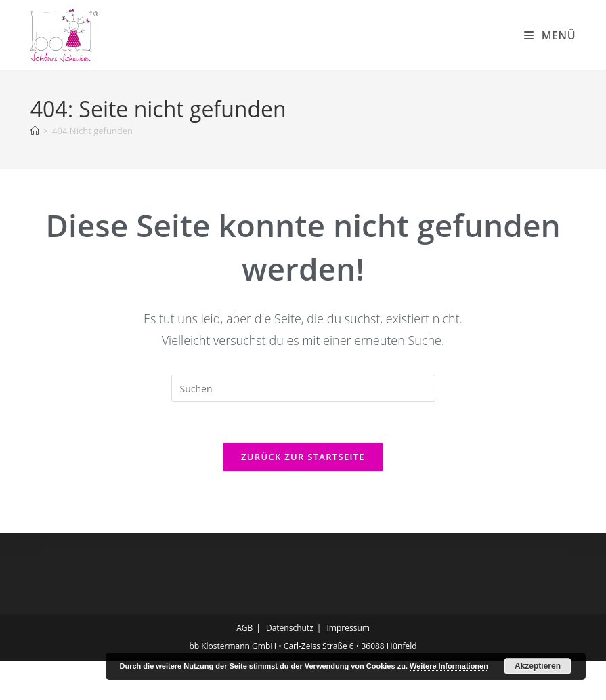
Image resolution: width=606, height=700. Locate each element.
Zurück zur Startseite (303, 496)
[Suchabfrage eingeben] (303, 428)
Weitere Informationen (449, 666)
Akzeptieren (538, 666)
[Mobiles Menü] (550, 35)
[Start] (35, 170)
